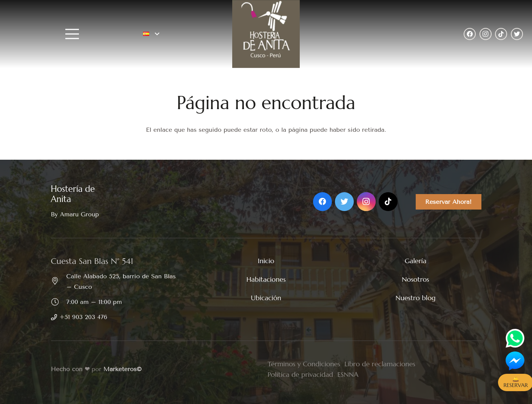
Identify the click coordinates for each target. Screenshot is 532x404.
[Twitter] (517, 34)
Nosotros (415, 279)
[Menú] (73, 34)
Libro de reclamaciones (380, 364)
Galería (416, 261)
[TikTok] (501, 34)
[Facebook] (470, 34)
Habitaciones (266, 279)
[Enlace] (266, 34)
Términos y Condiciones (304, 364)
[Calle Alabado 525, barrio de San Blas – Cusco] (59, 282)
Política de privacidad (301, 374)
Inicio (266, 261)
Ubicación (266, 298)
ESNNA (348, 374)
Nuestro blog (415, 298)
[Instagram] (486, 34)
